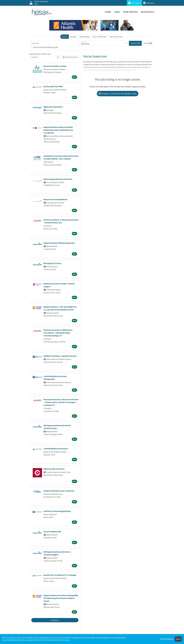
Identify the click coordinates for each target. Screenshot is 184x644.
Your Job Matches (100, 37)
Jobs (117, 12)
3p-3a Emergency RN (52, 531)
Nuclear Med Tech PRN (53, 86)
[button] (148, 43)
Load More (55, 620)
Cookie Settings (167, 639)
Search (65, 37)
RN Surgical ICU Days (52, 263)
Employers (149, 3)
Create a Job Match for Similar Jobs (118, 94)
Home (108, 12)
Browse (73, 37)
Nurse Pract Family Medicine (55, 199)
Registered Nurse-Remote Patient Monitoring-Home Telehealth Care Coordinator (58, 130)
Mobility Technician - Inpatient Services (60, 356)
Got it (178, 639)
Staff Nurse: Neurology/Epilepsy (57, 511)
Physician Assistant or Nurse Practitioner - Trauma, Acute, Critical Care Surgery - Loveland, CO (61, 402)
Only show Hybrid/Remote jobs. (46, 47)
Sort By (34, 57)
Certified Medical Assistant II (56, 449)
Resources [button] (147, 12)
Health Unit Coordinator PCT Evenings (60, 575)
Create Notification (70, 57)
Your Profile (130, 12)
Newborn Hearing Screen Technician (59, 491)
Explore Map (84, 37)
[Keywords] (55, 43)
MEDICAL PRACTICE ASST (54, 469)
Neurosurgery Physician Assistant (58, 179)
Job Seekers (134, 3)
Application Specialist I (53, 107)
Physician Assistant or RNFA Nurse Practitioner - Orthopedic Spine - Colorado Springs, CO (58, 333)
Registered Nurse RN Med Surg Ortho (59, 243)
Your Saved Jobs (116, 37)
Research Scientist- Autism (55, 66)
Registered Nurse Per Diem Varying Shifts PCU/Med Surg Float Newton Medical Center (61, 598)
